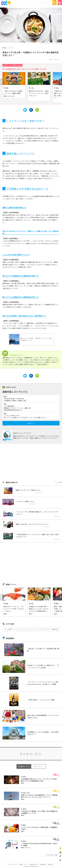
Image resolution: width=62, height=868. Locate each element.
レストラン (32, 629)
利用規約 (43, 864)
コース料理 (8, 629)
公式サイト (31, 423)
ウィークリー (38, 766)
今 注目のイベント (24, 766)
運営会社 (50, 864)
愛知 (5, 48)
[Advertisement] (31, 462)
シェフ (17, 629)
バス (23, 629)
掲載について (23, 864)
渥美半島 (55, 629)
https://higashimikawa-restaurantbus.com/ (51, 43)
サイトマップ (13, 864)
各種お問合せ (34, 864)
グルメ (11, 48)
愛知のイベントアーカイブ (22, 433)
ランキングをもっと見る (51, 855)
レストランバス (44, 629)
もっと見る (59, 482)
